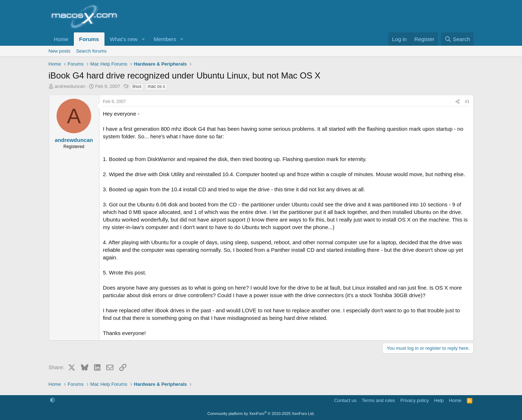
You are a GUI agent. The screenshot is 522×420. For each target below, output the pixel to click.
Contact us (345, 400)
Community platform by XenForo (261, 414)
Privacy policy (414, 400)
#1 (467, 102)
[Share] (458, 102)
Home (61, 39)
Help (439, 400)
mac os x (156, 86)
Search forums (91, 51)
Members (165, 39)
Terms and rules (378, 400)
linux (137, 86)
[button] (143, 39)
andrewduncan (70, 86)
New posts (60, 51)
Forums (89, 39)
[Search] (457, 39)
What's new (124, 39)
